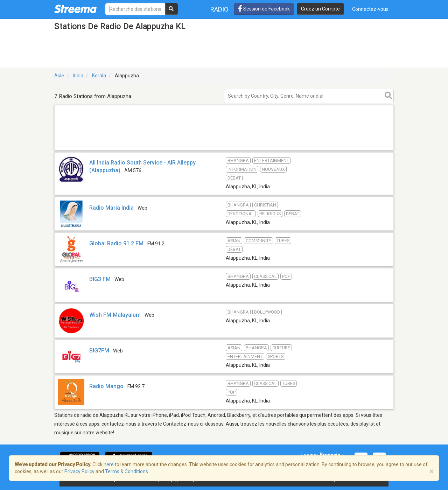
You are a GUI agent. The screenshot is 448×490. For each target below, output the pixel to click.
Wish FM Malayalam (115, 315)
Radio (219, 9)
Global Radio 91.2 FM (116, 243)
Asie (59, 76)
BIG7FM (99, 351)
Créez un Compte (320, 9)
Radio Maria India (111, 208)
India (78, 76)
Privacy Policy (79, 471)
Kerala (99, 76)
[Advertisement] (224, 150)
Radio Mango (106, 386)
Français (332, 455)
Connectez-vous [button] (370, 9)
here (109, 464)
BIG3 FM (100, 279)
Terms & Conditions (127, 471)
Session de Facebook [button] (264, 9)
